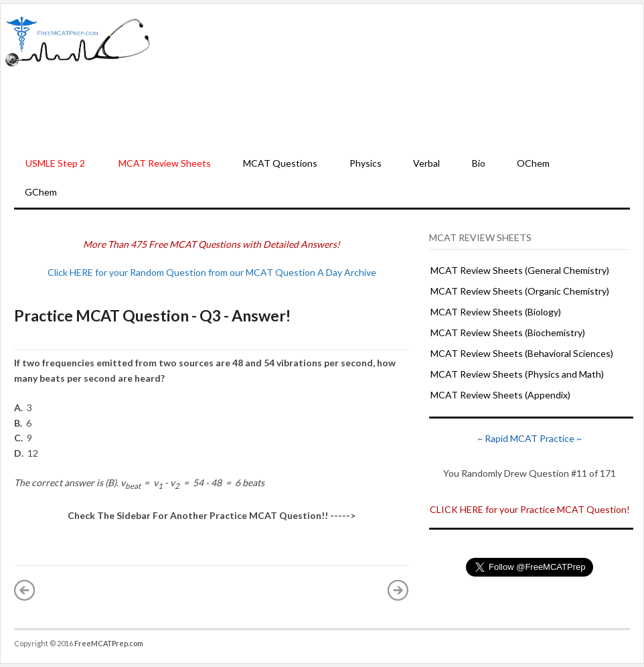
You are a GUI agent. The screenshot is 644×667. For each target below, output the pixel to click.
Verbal (426, 163)
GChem (41, 192)
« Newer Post (25, 590)
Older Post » (398, 590)
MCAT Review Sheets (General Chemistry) (520, 270)
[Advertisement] (397, 78)
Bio (479, 163)
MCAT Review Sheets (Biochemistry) (508, 332)
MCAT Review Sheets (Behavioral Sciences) (522, 353)
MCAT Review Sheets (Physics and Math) (517, 374)
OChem (533, 163)
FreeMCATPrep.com (109, 643)
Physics (366, 163)
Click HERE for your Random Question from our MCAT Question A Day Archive (212, 272)
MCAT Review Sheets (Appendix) (500, 395)
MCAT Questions (280, 163)
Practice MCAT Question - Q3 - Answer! (152, 315)
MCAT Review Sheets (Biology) (496, 312)
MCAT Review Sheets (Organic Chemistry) (520, 291)
